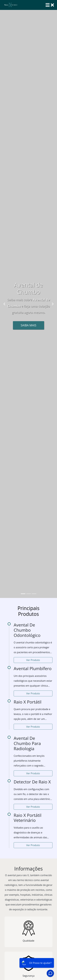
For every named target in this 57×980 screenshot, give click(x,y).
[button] (4, 304)
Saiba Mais (28, 325)
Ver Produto (33, 660)
